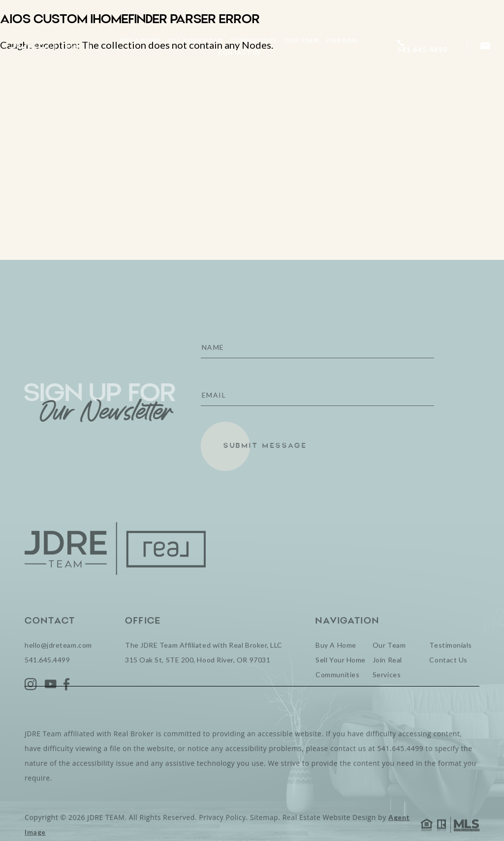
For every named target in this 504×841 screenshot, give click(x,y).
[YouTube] (51, 703)
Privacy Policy (222, 836)
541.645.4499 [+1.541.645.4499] (47, 678)
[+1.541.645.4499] (427, 46)
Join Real (343, 40)
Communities (254, 40)
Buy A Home (140, 40)
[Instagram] (31, 703)
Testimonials (450, 664)
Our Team (302, 40)
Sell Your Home (195, 40)
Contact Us (239, 52)
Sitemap (264, 836)
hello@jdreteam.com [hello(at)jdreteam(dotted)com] (58, 664)
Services (387, 693)
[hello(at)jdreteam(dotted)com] (486, 46)
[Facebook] (67, 703)
